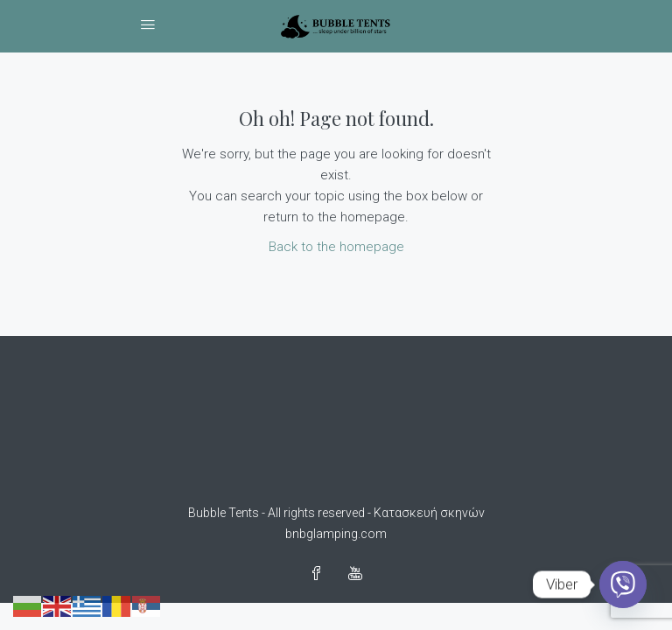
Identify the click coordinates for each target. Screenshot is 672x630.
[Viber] (623, 584)
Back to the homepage (336, 247)
